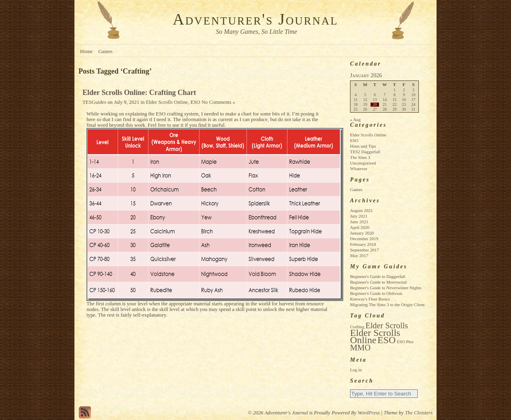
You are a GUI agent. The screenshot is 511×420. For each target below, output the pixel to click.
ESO (195, 102)
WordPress (369, 413)
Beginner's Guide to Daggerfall (378, 276)
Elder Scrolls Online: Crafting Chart (139, 93)
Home (86, 51)
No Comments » (218, 102)
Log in (356, 370)
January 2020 (362, 233)
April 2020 (360, 227)
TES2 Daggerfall (365, 152)
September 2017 (365, 250)
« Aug (355, 119)
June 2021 (359, 222)
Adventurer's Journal (255, 19)
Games (105, 51)
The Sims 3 (360, 157)
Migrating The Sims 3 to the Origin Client (387, 305)
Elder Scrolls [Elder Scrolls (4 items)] (387, 325)
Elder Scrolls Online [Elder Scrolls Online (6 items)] (375, 336)
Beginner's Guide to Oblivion (376, 293)
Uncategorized (363, 163)
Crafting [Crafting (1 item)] (357, 327)
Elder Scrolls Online (167, 102)
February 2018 (363, 244)
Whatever (359, 169)
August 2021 (362, 210)
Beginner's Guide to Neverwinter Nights (386, 288)
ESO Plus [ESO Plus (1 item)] (405, 342)
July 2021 (359, 216)
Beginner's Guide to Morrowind (378, 282)
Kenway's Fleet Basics (370, 299)
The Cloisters (419, 413)
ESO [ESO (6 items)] (386, 340)
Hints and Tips (363, 146)
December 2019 (364, 239)
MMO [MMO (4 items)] (360, 348)
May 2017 (359, 255)
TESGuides (94, 102)
